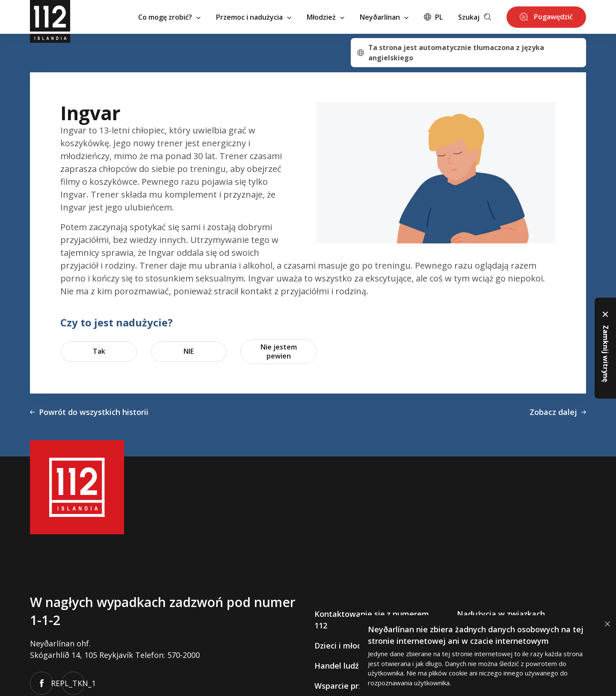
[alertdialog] (488, 656)
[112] (50, 17)
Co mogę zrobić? (169, 17)
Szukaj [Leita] (475, 17)
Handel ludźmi (341, 666)
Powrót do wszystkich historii (89, 412)
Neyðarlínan (384, 17)
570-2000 (184, 655)
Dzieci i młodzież (345, 646)
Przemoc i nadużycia (254, 17)
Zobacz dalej (558, 412)
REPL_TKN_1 (73, 683)
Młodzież (326, 17)
